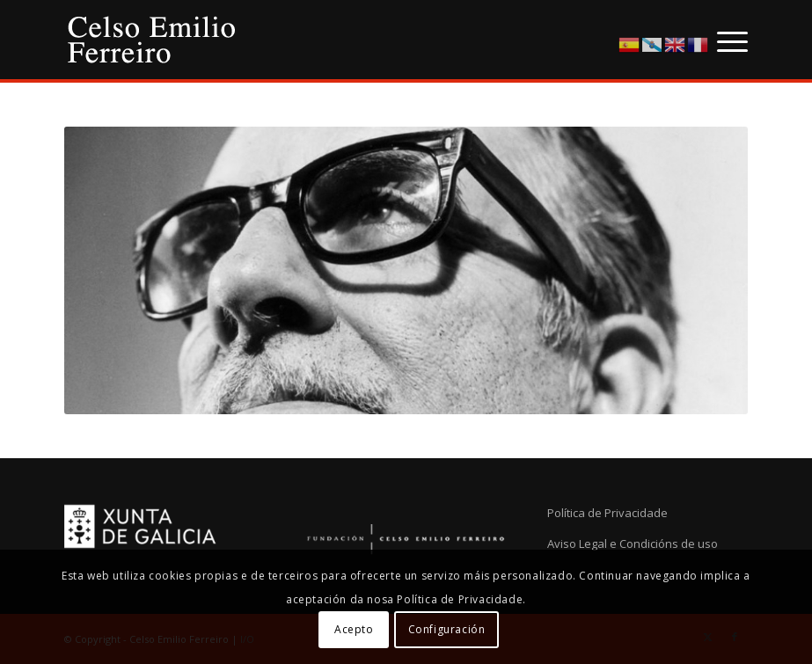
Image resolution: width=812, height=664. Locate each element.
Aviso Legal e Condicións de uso (633, 544)
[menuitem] (724, 40)
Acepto (354, 629)
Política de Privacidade (607, 513)
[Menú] (724, 40)
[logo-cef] (152, 40)
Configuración (447, 629)
